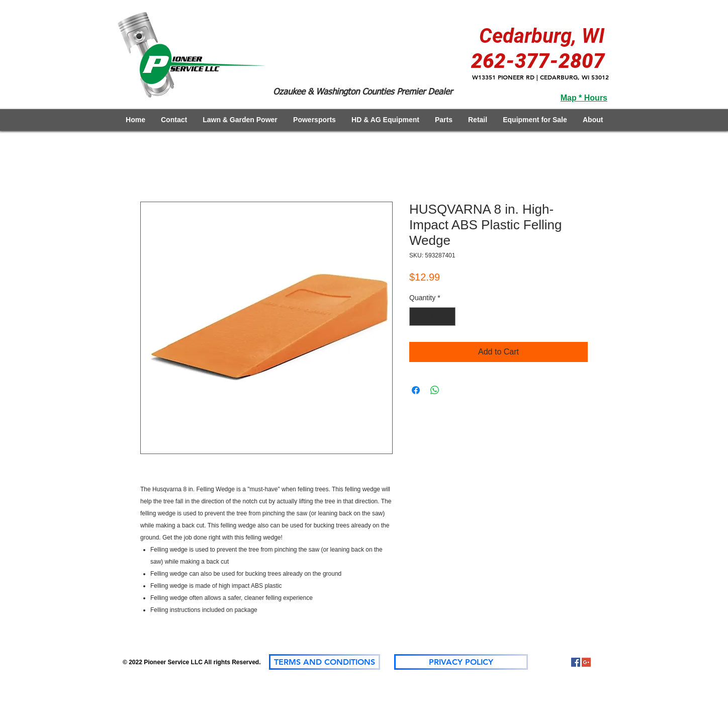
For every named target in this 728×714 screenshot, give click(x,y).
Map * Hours (584, 98)
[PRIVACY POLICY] (461, 662)
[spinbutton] (432, 317)
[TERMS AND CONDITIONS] (325, 662)
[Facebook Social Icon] (576, 662)
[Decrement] (417, 317)
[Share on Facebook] (416, 390)
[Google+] (586, 662)
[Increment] (448, 317)
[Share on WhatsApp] (435, 390)
